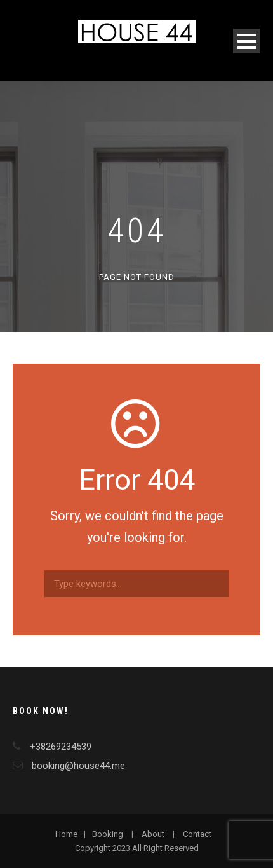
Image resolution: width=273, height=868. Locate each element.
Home (66, 834)
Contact (197, 834)
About (153, 834)
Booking (108, 834)
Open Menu (247, 41)
